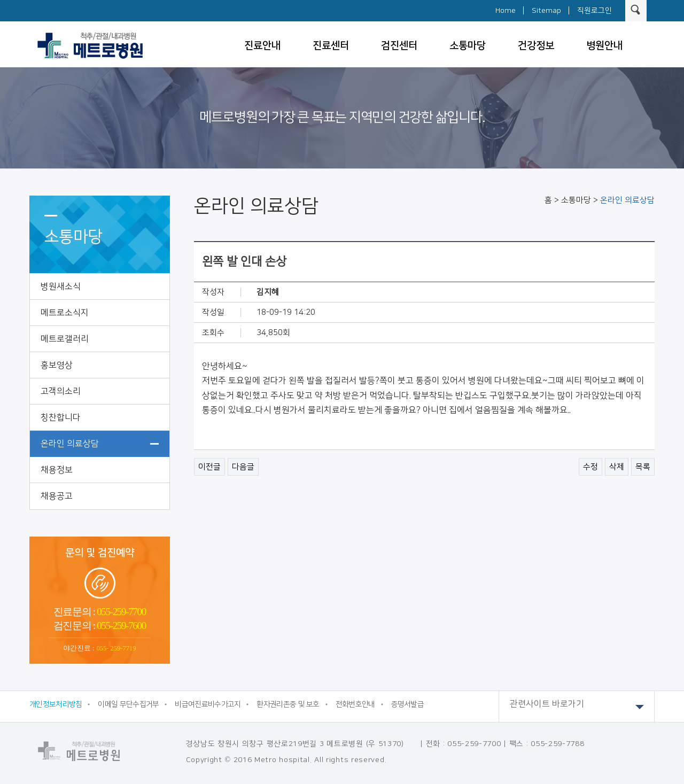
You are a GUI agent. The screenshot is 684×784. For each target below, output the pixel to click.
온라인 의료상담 (70, 444)
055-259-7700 (121, 612)
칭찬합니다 (61, 417)
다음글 (243, 467)
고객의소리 (61, 391)
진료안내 (262, 46)
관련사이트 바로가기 (577, 707)
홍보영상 (57, 365)
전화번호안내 (355, 704)
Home (506, 11)
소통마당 (468, 46)
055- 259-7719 (116, 648)
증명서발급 (408, 704)
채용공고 (57, 496)
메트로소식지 (65, 313)
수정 (590, 467)
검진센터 (399, 46)
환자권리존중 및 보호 (288, 704)
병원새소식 (61, 286)
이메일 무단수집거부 (128, 704)
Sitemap (546, 11)
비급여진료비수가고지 (208, 704)
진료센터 (331, 46)
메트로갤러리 (65, 339)
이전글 (209, 467)
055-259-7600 (121, 626)
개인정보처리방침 (56, 704)
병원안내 (604, 46)
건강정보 (536, 46)
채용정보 (57, 470)
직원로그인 (594, 11)
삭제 (617, 467)
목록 (643, 467)
